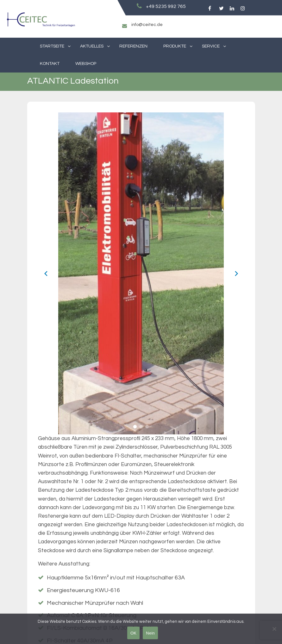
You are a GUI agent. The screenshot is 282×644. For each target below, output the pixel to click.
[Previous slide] (46, 274)
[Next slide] (236, 274)
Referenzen (133, 46)
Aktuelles (92, 46)
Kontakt (50, 64)
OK (133, 633)
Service (211, 46)
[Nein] (274, 629)
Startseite (52, 46)
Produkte (175, 46)
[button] (135, 427)
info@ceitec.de (147, 25)
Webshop (86, 64)
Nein (150, 633)
